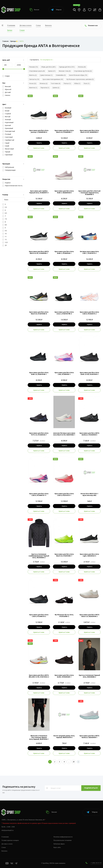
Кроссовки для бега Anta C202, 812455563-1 (64, 373)
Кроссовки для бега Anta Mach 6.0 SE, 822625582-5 (89, 131)
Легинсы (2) (44, 83)
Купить (39, 143)
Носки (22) (33, 83)
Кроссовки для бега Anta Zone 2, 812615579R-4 (64, 313)
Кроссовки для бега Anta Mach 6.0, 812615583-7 (64, 555)
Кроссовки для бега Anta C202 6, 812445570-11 (39, 494)
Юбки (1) (77, 83)
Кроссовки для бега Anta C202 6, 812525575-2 (89, 313)
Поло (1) (87, 83)
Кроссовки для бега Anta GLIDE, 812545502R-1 (64, 676)
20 (74, 762)
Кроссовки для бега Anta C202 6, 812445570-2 (39, 615)
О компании (11, 25)
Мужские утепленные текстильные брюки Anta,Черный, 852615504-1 (39, 737)
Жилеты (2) (33, 75)
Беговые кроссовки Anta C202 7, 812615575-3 (89, 252)
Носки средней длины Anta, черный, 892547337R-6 (64, 737)
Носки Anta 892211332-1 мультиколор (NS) (89, 494)
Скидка (6, 76)
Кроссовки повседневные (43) (53, 79)
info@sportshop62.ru (7, 830)
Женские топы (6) (65, 71)
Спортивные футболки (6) (83, 71)
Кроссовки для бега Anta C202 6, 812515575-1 (64, 494)
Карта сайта (57, 847)
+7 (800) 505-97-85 (96, 863)
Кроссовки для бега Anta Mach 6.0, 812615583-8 (39, 313)
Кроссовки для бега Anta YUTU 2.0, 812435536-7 (39, 434)
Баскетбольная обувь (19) (78, 75)
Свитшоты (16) (34, 79)
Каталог (34, 10)
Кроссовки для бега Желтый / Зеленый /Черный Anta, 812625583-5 (89, 193)
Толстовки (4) (56, 83)
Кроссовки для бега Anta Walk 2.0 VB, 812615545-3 (89, 373)
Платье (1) (67, 83)
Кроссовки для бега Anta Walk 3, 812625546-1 (64, 252)
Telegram (56, 10)
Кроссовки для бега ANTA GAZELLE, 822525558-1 (89, 737)
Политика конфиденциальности (63, 837)
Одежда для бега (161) (67, 67)
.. (69, 762)
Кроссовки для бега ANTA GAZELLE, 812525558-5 (89, 434)
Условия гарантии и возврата (10, 840)
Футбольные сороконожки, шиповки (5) (80, 79)
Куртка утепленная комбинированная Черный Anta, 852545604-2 (39, 556)
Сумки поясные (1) (46, 75)
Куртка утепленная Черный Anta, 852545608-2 (89, 676)
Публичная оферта (59, 844)
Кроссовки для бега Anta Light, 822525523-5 (89, 555)
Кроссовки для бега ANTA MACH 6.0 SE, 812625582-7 (39, 252)
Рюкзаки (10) (33, 67)
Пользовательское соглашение (63, 840)
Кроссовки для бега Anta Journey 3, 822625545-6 (39, 131)
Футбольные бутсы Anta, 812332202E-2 (64, 615)
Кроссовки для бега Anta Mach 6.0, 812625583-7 (64, 131)
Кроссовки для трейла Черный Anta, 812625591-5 (39, 192)
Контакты (48, 25)
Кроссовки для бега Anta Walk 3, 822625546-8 (64, 192)
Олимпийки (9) (61, 75)
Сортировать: (35, 60)
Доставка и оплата (26, 25)
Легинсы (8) (82, 67)
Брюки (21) (52, 71)
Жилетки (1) (33, 88)
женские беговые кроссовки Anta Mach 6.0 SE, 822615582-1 (64, 434)
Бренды (10, 30)
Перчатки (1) (45, 88)
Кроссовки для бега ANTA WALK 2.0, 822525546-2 (89, 615)
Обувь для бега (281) (48, 67)
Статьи (38, 25)
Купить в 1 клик (39, 148)
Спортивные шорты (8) (37, 71)
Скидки (22, 30)
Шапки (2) (56, 88)
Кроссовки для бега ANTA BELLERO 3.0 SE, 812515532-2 (39, 676)
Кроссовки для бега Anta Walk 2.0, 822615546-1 (39, 373)
